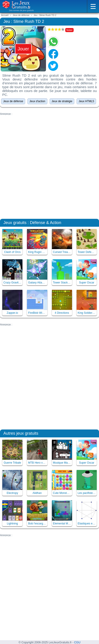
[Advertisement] (49, 165)
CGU (77, 642)
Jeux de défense (13, 101)
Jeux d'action (37, 101)
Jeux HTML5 (86, 101)
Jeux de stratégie (62, 101)
